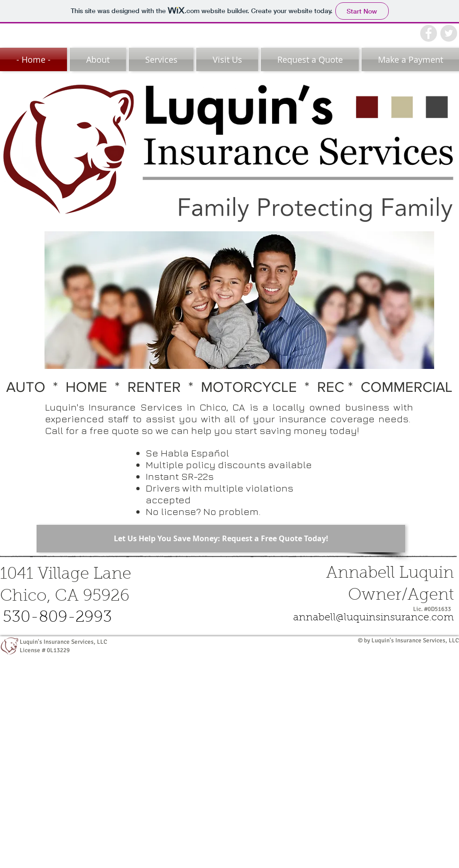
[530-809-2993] (57, 618)
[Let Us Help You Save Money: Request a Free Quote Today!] (221, 539)
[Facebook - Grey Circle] (429, 33)
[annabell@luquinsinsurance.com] (374, 618)
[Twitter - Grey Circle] (449, 33)
